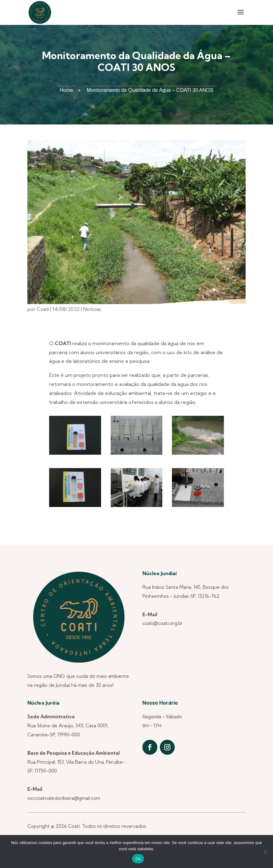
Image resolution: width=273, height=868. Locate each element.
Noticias (92, 309)
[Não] (265, 852)
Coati (43, 309)
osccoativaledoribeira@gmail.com (64, 798)
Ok (138, 859)
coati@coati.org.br (163, 623)
